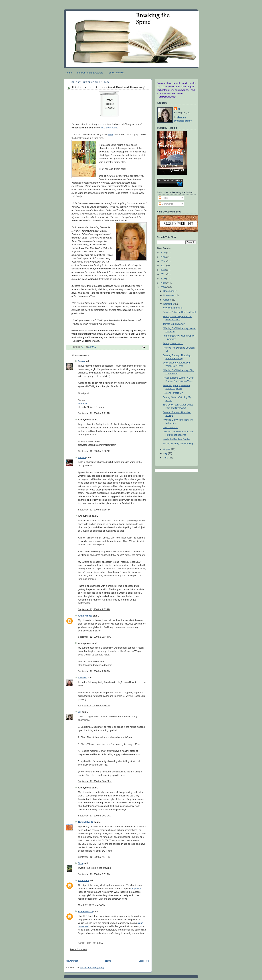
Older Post (144, 961)
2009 (164, 283)
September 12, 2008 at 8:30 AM (94, 451)
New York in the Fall (173, 308)
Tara (80, 863)
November (169, 295)
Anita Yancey (85, 616)
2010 (164, 279)
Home (69, 73)
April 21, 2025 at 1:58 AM (91, 943)
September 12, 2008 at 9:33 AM (94, 609)
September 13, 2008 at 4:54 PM (94, 857)
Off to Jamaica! (171, 428)
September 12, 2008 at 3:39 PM (94, 706)
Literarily (82, 404)
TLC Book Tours (109, 128)
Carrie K (83, 678)
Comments (166, 204)
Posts (163, 198)
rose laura (84, 880)
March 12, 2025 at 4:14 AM (92, 905)
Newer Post (72, 961)
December (169, 291)
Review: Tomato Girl (173, 393)
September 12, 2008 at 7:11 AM (94, 413)
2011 (164, 274)
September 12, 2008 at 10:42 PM (95, 781)
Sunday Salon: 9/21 (173, 343)
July (166, 453)
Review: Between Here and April (179, 312)
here (110, 135)
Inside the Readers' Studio (176, 439)
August (167, 449)
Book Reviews (116, 73)
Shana (82, 361)
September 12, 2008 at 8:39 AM (94, 510)
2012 (164, 270)
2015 (164, 257)
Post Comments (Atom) (92, 968)
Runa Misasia (85, 912)
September (169, 304)
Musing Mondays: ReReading (178, 444)
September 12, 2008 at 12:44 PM (95, 637)
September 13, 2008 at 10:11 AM (95, 816)
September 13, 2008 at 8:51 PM (94, 874)
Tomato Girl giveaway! (174, 324)
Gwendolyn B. (86, 822)
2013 (164, 266)
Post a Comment (78, 949)
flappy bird (136, 889)
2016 (164, 253)
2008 (164, 287)
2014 (164, 261)
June (166, 458)
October (168, 300)
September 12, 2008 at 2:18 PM (94, 671)
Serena (82, 458)
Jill (80, 712)
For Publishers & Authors (90, 73)
